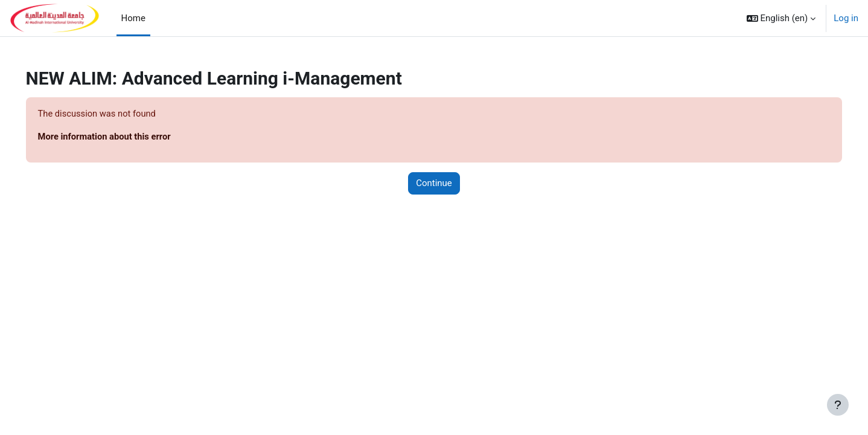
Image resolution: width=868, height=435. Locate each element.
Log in (846, 18)
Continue (434, 184)
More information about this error (123, 137)
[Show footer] (838, 405)
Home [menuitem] (133, 18)
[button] (781, 18)
